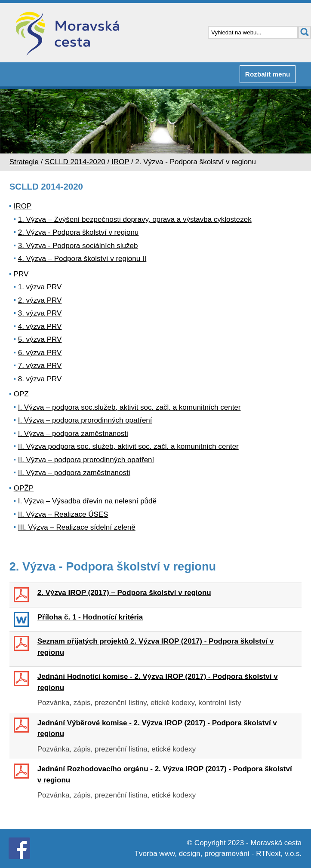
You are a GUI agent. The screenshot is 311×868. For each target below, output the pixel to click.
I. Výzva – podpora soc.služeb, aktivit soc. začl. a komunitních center (129, 407)
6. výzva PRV (40, 353)
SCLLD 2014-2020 (75, 162)
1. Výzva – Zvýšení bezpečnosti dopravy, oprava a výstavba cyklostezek (135, 219)
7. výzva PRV (40, 366)
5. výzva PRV (40, 339)
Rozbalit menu (268, 74)
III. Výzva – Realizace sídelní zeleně (77, 527)
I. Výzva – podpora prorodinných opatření (85, 420)
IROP (120, 162)
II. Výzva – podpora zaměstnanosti (74, 473)
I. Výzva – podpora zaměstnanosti (73, 434)
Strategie (24, 162)
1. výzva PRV (40, 287)
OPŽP (24, 488)
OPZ (21, 394)
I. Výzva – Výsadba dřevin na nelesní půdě (87, 501)
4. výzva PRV (40, 327)
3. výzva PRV (40, 313)
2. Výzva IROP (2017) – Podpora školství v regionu (124, 593)
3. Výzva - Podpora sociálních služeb (78, 246)
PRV (21, 274)
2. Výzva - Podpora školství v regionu (79, 232)
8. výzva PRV (40, 379)
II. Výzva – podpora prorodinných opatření (86, 460)
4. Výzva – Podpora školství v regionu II (82, 259)
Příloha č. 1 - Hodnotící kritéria (90, 617)
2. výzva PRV (40, 300)
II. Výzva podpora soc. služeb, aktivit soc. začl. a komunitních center (128, 446)
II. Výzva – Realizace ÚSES (63, 514)
